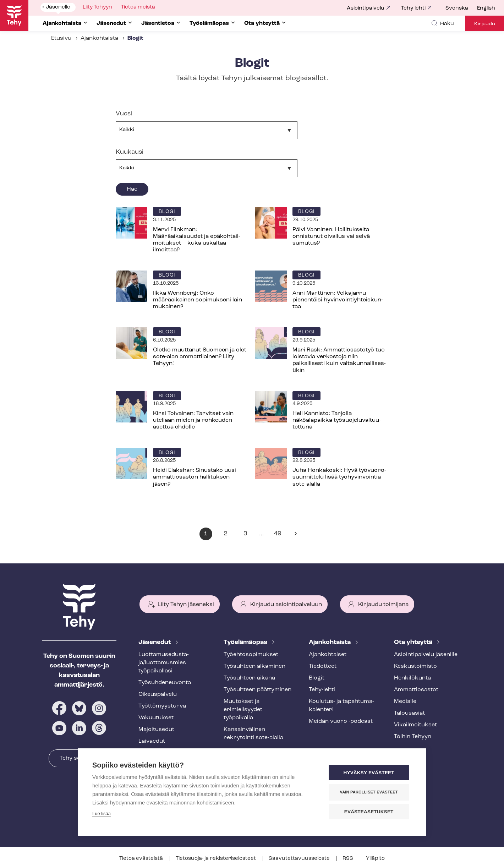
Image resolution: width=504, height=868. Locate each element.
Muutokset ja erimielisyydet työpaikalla (243, 710)
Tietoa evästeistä (142, 859)
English (486, 8)
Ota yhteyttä (414, 642)
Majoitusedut (156, 730)
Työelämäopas (246, 642)
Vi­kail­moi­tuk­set (415, 725)
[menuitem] (461, 9)
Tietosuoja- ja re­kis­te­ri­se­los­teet (216, 859)
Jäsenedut (155, 642)
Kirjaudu (485, 24)
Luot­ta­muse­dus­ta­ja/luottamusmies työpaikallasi (164, 663)
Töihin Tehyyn (413, 737)
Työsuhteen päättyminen (258, 690)
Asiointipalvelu (366, 8)
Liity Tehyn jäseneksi (186, 605)
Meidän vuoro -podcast (341, 721)
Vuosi (124, 114)
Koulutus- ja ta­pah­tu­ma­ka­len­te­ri (341, 706)
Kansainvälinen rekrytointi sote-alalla (253, 734)
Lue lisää (102, 814)
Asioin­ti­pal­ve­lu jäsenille (426, 655)
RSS (348, 859)
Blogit (317, 678)
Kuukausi (130, 152)
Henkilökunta (412, 678)
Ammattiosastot (416, 690)
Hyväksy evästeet (369, 773)
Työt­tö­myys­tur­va (162, 706)
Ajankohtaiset (328, 655)
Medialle (405, 702)
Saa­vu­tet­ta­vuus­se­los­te (300, 859)
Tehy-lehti (413, 8)
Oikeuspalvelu (158, 694)
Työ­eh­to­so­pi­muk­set (251, 655)
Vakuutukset (156, 718)
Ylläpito (375, 859)
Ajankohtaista (99, 38)
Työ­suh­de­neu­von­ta (165, 683)
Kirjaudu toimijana (383, 605)
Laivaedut (152, 741)
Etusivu (61, 38)
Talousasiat (409, 713)
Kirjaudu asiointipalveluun (286, 605)
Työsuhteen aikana (249, 678)
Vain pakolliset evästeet (369, 792)
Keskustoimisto (415, 666)
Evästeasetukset (369, 812)
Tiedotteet (323, 666)
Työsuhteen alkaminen (254, 666)
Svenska (457, 8)
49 (279, 535)
